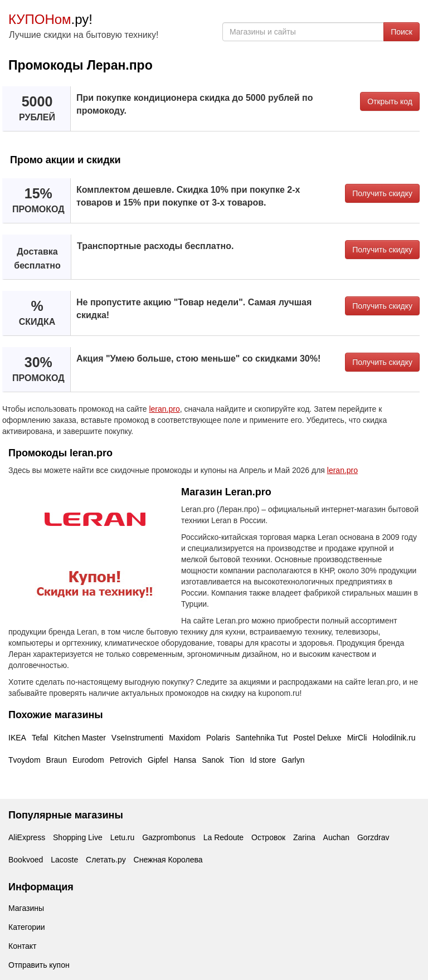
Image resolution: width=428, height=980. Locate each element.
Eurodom (88, 760)
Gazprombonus (169, 837)
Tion (237, 760)
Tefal (40, 738)
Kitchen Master (79, 738)
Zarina (304, 837)
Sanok (213, 760)
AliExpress (27, 837)
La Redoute (223, 837)
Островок (268, 837)
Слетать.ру (106, 860)
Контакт (22, 946)
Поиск (402, 32)
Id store (263, 760)
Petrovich (126, 760)
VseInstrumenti (137, 738)
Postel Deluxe (317, 738)
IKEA (17, 738)
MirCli (357, 738)
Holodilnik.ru (394, 738)
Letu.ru (123, 837)
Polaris (218, 738)
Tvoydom (25, 760)
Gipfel (158, 760)
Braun (57, 760)
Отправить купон (39, 965)
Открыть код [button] (390, 101)
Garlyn (293, 760)
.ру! (50, 19)
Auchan (336, 837)
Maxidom (185, 738)
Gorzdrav (373, 837)
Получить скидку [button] (382, 193)
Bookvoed (26, 860)
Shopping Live (78, 837)
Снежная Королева (168, 860)
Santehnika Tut (262, 738)
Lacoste (64, 860)
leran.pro (164, 409)
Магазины (26, 908)
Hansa (185, 760)
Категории (27, 927)
